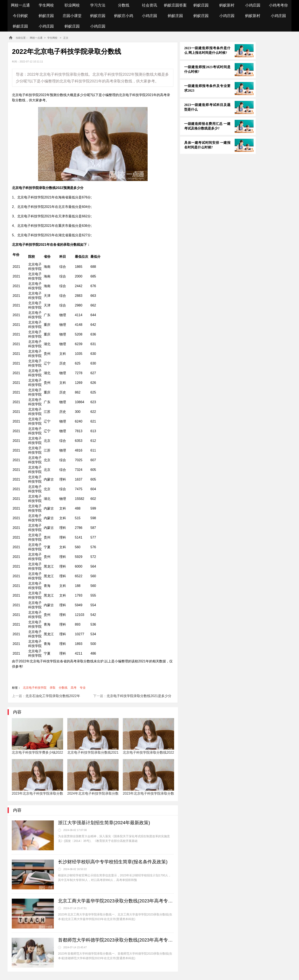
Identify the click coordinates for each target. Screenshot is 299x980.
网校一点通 (20, 5)
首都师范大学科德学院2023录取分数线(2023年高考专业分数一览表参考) (116, 940)
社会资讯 (149, 5)
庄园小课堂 (72, 16)
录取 (53, 688)
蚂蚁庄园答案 (175, 5)
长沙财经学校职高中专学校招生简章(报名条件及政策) (113, 862)
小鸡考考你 (278, 5)
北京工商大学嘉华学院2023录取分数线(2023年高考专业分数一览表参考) (116, 901)
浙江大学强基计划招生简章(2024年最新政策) (104, 823)
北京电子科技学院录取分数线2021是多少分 (139, 696)
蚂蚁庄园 (201, 5)
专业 (83, 688)
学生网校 (46, 5)
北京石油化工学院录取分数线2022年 (53, 696)
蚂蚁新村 (227, 5)
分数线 (124, 5)
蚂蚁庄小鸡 (124, 16)
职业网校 (72, 5)
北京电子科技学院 (35, 688)
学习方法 (98, 5)
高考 (74, 688)
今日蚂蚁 (20, 16)
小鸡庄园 (253, 5)
